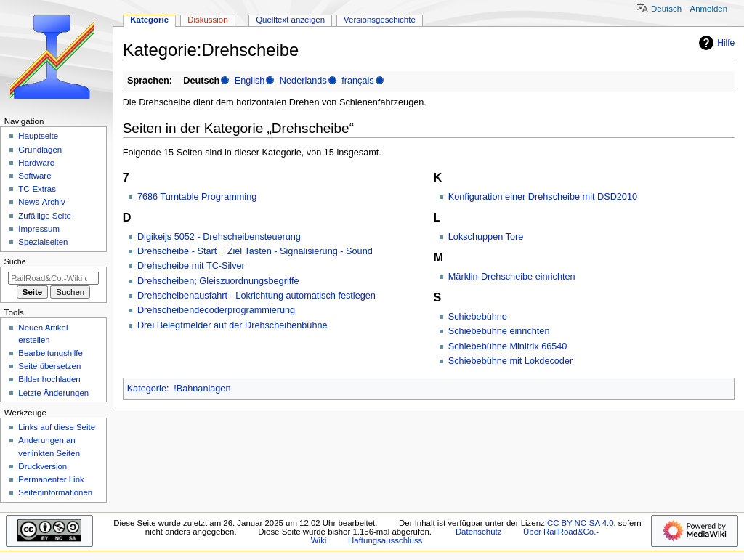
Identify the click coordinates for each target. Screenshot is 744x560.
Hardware (36, 163)
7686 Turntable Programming (197, 197)
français (357, 81)
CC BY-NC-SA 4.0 (581, 523)
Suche (15, 261)
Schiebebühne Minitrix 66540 (508, 346)
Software (35, 176)
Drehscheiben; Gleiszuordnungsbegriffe (218, 281)
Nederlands (303, 81)
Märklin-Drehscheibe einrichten (512, 277)
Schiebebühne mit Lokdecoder (510, 361)
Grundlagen (40, 150)
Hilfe (715, 43)
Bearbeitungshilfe (50, 353)
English (250, 81)
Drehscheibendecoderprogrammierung (216, 310)
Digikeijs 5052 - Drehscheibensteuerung (219, 237)
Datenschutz (479, 532)
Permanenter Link (51, 479)
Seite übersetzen (49, 366)
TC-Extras (37, 189)
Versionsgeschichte (380, 20)
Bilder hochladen (49, 379)
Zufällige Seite (45, 216)
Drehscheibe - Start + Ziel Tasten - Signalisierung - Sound (255, 251)
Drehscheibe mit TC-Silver (191, 266)
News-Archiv (41, 202)
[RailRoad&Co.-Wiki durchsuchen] (53, 278)
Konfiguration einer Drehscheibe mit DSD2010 (543, 197)
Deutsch (666, 9)
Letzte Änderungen (53, 393)
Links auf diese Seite (57, 427)
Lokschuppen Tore (486, 237)
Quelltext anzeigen (290, 20)
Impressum (39, 229)
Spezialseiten (43, 242)
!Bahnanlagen (202, 389)
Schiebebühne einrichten (499, 331)
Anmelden (709, 9)
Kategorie (147, 389)
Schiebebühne (478, 317)
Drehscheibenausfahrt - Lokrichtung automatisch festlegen (256, 296)
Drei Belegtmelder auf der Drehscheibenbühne (232, 325)
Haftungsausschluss (385, 540)
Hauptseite (38, 136)
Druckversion (43, 466)
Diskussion (207, 20)
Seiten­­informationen (55, 492)
